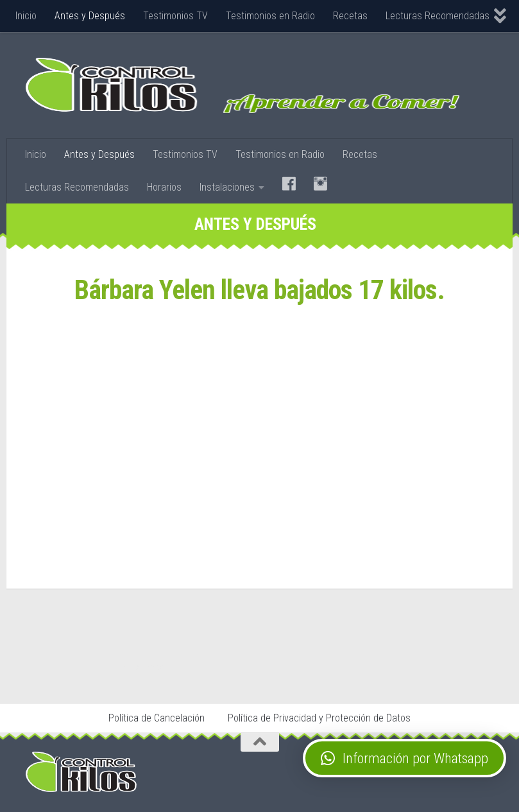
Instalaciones (227, 187)
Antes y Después (90, 16)
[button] (404, 758)
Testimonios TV (175, 16)
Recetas (350, 16)
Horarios (164, 187)
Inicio (26, 16)
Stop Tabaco (146, 667)
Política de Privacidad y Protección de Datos (319, 718)
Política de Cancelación (157, 718)
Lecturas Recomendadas (438, 16)
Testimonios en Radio (270, 16)
